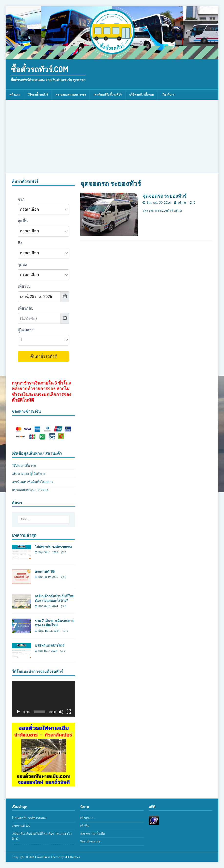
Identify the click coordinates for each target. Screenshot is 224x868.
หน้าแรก (15, 95)
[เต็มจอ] (69, 712)
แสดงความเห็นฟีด (93, 833)
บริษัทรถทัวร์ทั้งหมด (142, 95)
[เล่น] (18, 712)
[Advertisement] (112, 136)
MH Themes (72, 857)
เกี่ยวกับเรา (168, 95)
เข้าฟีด (85, 826)
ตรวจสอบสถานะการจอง (71, 95)
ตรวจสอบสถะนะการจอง (30, 490)
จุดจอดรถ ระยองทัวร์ (164, 196)
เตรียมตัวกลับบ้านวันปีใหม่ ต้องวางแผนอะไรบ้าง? (55, 598)
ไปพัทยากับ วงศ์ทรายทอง (53, 547)
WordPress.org (90, 841)
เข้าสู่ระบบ (87, 818)
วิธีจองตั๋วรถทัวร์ (38, 95)
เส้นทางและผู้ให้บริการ (29, 473)
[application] (43, 699)
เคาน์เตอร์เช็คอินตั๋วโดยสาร (33, 482)
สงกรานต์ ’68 (45, 571)
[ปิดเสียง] (61, 712)
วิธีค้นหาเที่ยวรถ (24, 465)
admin (182, 202)
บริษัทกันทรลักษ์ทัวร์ (50, 645)
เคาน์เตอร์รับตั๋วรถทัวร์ (107, 95)
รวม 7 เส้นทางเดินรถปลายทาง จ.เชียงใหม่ (55, 623)
